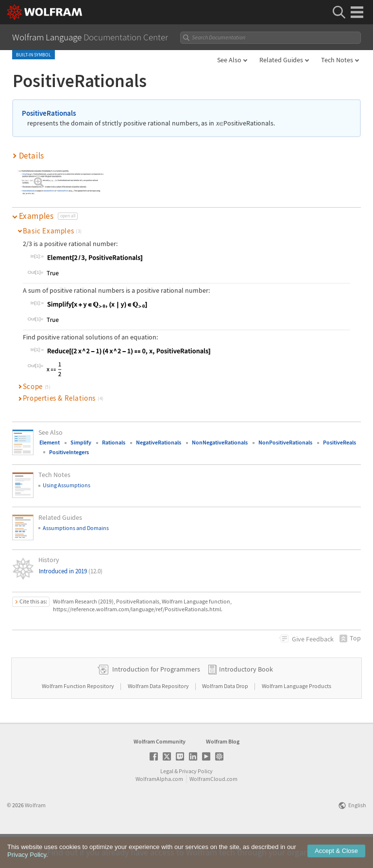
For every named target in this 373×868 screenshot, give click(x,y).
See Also (229, 60)
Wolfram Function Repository (78, 717)
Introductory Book (246, 700)
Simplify (81, 442)
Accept (336, 859)
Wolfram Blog (223, 772)
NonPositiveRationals (285, 442)
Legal (167, 802)
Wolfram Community (160, 772)
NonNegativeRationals (220, 442)
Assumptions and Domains (76, 528)
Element (50, 442)
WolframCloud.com (213, 810)
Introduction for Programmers (156, 700)
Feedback (313, 639)
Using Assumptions (67, 485)
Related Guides (281, 60)
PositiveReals (339, 442)
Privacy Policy (196, 802)
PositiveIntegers (69, 452)
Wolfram (35, 836)
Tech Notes (337, 60)
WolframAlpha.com (159, 810)
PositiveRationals (49, 113)
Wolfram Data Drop (226, 717)
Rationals (114, 442)
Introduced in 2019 (71, 571)
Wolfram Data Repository (159, 717)
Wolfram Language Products (297, 717)
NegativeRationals (159, 442)
